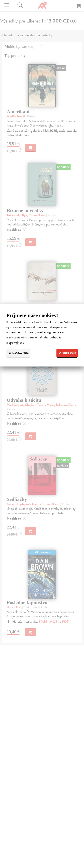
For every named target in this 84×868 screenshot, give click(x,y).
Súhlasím (67, 353)
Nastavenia (18, 353)
